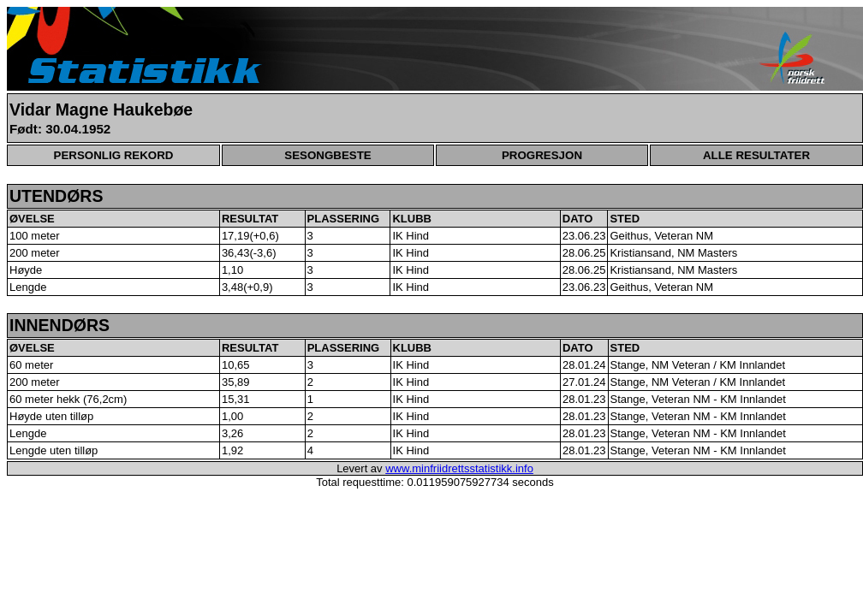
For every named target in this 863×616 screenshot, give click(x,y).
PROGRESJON (542, 155)
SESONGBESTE (327, 155)
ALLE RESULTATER (756, 155)
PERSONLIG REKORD (114, 155)
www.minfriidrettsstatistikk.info (459, 468)
